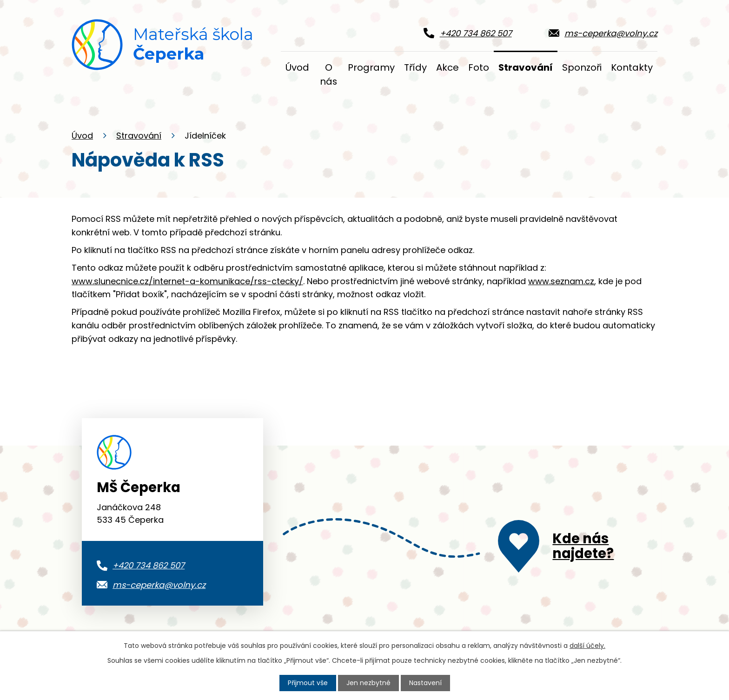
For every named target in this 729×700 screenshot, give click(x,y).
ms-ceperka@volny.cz (159, 585)
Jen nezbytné (368, 683)
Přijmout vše (308, 683)
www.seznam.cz (561, 281)
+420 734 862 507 (149, 565)
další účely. (587, 646)
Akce (447, 67)
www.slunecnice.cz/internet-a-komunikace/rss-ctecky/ (187, 281)
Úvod (82, 136)
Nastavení (425, 683)
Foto (479, 67)
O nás (328, 74)
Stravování (139, 136)
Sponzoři (582, 67)
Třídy (415, 67)
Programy (371, 67)
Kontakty (632, 67)
